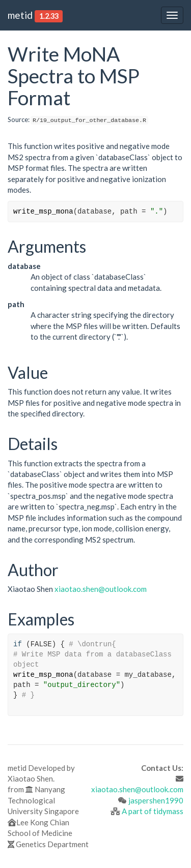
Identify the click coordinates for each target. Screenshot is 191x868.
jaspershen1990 (156, 800)
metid (20, 15)
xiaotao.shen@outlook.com (101, 589)
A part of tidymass (153, 811)
